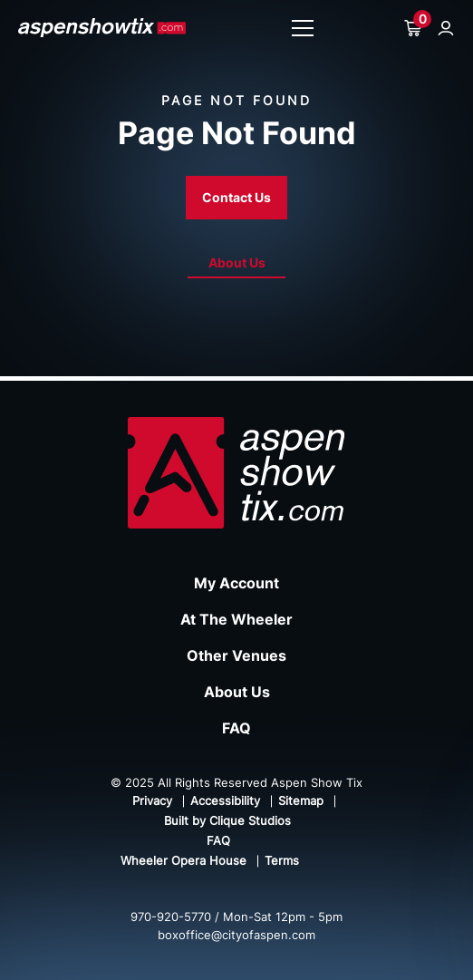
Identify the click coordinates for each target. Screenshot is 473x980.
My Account (236, 583)
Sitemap (301, 800)
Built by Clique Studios (227, 820)
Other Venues (236, 655)
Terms (282, 860)
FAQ (236, 728)
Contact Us (236, 197)
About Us (237, 262)
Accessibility (225, 800)
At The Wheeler (236, 619)
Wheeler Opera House (183, 860)
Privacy (152, 800)
